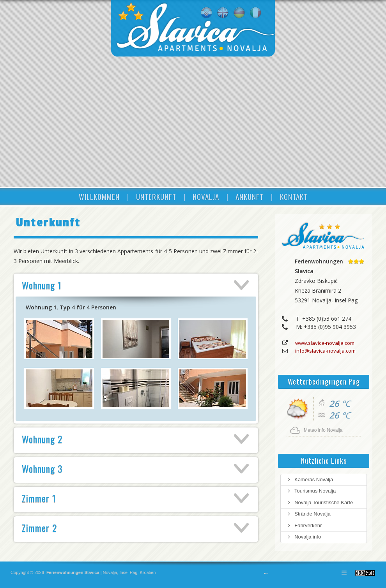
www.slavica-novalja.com (325, 343)
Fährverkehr (304, 525)
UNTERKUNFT (156, 196)
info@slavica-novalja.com (325, 351)
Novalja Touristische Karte (320, 502)
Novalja (110, 572)
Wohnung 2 (42, 439)
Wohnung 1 (42, 285)
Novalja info (304, 537)
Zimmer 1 (39, 498)
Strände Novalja (309, 514)
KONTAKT (294, 196)
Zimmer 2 (39, 528)
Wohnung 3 (42, 468)
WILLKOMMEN (99, 196)
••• (266, 574)
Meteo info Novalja (323, 430)
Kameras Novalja (310, 479)
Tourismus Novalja (311, 491)
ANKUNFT (250, 196)
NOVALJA (206, 196)
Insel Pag (128, 572)
